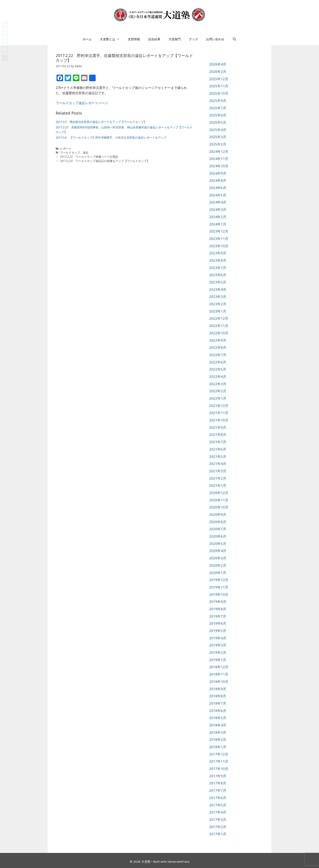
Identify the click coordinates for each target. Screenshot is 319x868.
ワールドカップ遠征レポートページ (82, 103)
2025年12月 (219, 79)
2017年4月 (218, 812)
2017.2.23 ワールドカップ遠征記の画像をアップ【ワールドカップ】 (105, 161)
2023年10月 (219, 246)
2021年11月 (219, 413)
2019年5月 (218, 631)
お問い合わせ (215, 39)
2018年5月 (218, 718)
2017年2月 (218, 827)
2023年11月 (219, 239)
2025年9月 (218, 101)
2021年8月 (218, 435)
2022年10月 (219, 333)
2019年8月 (218, 609)
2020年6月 (218, 536)
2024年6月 (218, 188)
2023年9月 (218, 253)
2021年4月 (218, 464)
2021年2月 (218, 478)
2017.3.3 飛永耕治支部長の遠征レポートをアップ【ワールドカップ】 (101, 122)
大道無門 (175, 39)
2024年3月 (218, 209)
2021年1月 (218, 485)
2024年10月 (219, 166)
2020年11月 (219, 500)
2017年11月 (219, 761)
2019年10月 (219, 594)
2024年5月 (218, 195)
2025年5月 (218, 122)
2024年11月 (219, 159)
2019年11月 (219, 587)
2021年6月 (218, 449)
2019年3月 (218, 645)
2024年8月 (218, 180)
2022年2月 (218, 391)
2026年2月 (218, 72)
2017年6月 (218, 798)
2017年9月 (218, 776)
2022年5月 (218, 369)
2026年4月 (218, 64)
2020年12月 (219, 493)
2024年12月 (219, 151)
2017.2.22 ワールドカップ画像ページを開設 (89, 157)
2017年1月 (218, 834)
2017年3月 (218, 819)
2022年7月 (218, 355)
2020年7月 (218, 529)
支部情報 (134, 39)
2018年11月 (219, 674)
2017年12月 (219, 754)
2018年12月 (219, 667)
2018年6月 (218, 711)
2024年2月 (218, 217)
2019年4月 (218, 638)
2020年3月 (218, 558)
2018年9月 (218, 689)
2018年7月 (218, 703)
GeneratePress (179, 861)
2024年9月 (218, 173)
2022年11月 (219, 326)
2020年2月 (218, 565)
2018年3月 (218, 732)
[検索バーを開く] (234, 39)
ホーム (87, 39)
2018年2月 (218, 740)
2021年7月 (218, 442)
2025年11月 (219, 86)
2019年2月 (218, 652)
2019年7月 (218, 616)
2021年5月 (218, 456)
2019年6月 (218, 623)
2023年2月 (218, 304)
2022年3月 (218, 384)
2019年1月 (218, 660)
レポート (66, 148)
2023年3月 (218, 297)
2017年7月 (218, 790)
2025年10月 (219, 93)
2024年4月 (218, 202)
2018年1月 (218, 747)
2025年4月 (218, 130)
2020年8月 (218, 522)
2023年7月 (218, 268)
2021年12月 (219, 406)
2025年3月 (218, 137)
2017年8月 (218, 783)
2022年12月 (219, 318)
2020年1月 (218, 573)
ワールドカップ (70, 153)
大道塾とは (112, 39)
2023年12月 (219, 231)
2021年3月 (218, 471)
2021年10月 (219, 420)
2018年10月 (219, 682)
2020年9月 (218, 514)
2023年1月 (218, 311)
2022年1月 (218, 398)
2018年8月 (218, 696)
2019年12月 (219, 580)
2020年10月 (219, 507)
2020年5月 (218, 544)
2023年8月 (218, 260)
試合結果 (154, 39)
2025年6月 (218, 115)
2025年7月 (218, 108)
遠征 (86, 153)
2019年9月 (218, 602)
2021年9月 (218, 427)
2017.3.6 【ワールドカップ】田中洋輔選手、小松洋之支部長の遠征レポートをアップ (111, 137)
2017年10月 (219, 769)
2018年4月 (218, 725)
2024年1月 (218, 224)
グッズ (193, 39)
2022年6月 (218, 362)
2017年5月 (218, 805)
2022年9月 (218, 340)
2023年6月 (218, 275)
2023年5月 (218, 282)
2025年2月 (218, 144)
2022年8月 (218, 347)
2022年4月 (218, 377)
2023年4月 (218, 289)
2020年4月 (218, 551)
